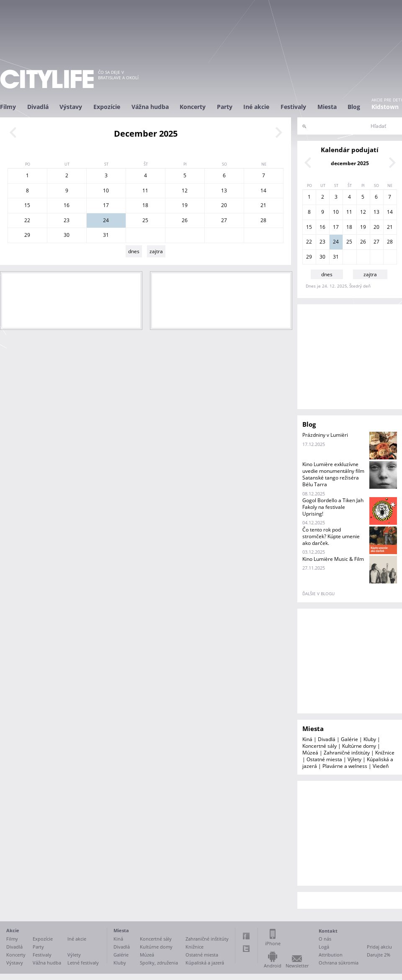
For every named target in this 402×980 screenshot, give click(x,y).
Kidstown (385, 107)
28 (263, 220)
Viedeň (381, 766)
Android (273, 966)
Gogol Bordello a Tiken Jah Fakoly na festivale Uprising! (333, 507)
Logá (324, 947)
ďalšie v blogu (318, 594)
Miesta (327, 107)
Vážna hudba (150, 107)
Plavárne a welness (345, 766)
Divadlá (38, 107)
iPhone (273, 943)
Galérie (349, 739)
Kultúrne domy (359, 746)
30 (67, 235)
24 (106, 220)
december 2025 (350, 163)
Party (225, 107)
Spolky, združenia (159, 963)
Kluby (370, 739)
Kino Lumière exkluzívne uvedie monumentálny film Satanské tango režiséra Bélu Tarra (333, 474)
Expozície (107, 107)
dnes (134, 251)
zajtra (156, 251)
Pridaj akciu (379, 947)
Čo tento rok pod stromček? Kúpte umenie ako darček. (331, 536)
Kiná (307, 739)
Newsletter (297, 966)
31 (106, 235)
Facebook (246, 936)
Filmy (8, 107)
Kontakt (328, 931)
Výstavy (71, 107)
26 (185, 220)
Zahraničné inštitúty (347, 753)
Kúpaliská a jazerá (205, 963)
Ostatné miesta (324, 759)
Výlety (354, 759)
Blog (354, 107)
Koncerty (193, 107)
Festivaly (293, 107)
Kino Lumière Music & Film (333, 559)
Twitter (246, 949)
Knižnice (385, 753)
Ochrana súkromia (339, 963)
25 (145, 220)
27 (224, 220)
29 (27, 235)
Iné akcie (256, 107)
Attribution (331, 955)
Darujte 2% (379, 955)
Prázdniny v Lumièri (325, 435)
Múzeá (310, 753)
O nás (325, 939)
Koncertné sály (320, 746)
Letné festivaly (83, 963)
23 (67, 220)
